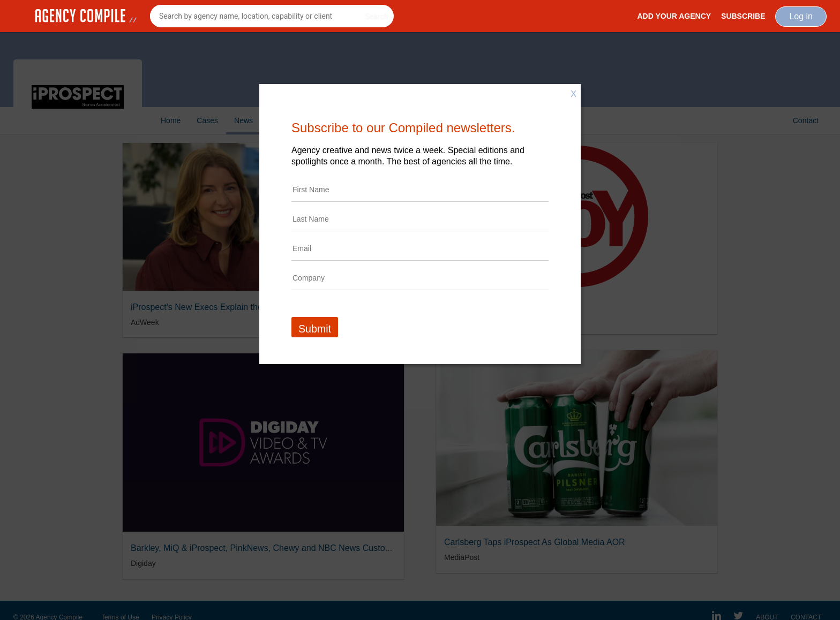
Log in (801, 16)
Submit (315, 329)
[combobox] (272, 16)
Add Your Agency (674, 16)
